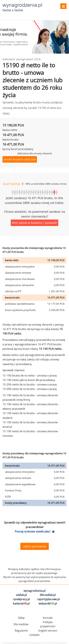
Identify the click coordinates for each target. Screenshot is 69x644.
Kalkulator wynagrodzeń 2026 (22, 59)
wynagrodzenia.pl (34, 591)
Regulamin (21, 631)
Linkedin (34, 635)
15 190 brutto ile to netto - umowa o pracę (30, 375)
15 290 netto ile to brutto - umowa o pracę (30, 384)
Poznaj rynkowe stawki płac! (33, 531)
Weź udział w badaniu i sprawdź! (34, 223)
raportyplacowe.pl (48, 599)
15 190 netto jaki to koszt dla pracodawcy (29, 380)
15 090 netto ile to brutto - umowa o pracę (30, 389)
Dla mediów (21, 624)
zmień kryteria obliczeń (20, 159)
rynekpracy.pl (21, 599)
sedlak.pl (21, 595)
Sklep (21, 618)
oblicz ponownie (35, 546)
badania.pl (21, 604)
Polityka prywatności (48, 624)
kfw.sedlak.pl (48, 595)
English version (48, 631)
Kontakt (48, 618)
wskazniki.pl (48, 604)
